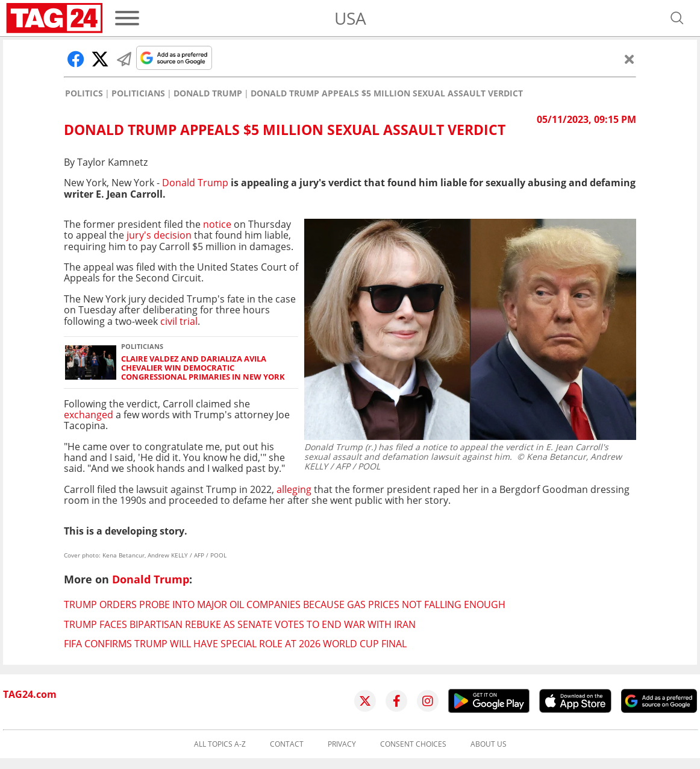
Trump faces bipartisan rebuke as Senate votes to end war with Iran (240, 624)
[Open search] (677, 18)
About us (489, 744)
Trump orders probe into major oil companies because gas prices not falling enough (285, 604)
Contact (287, 744)
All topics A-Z (220, 744)
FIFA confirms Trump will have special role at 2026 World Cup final (235, 644)
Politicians (138, 93)
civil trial (179, 321)
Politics (84, 93)
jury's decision (158, 235)
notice (218, 224)
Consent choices (413, 744)
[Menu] (127, 18)
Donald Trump (208, 93)
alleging (294, 489)
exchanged (90, 415)
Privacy (342, 744)
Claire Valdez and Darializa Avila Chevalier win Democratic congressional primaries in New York (203, 368)
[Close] (630, 59)
